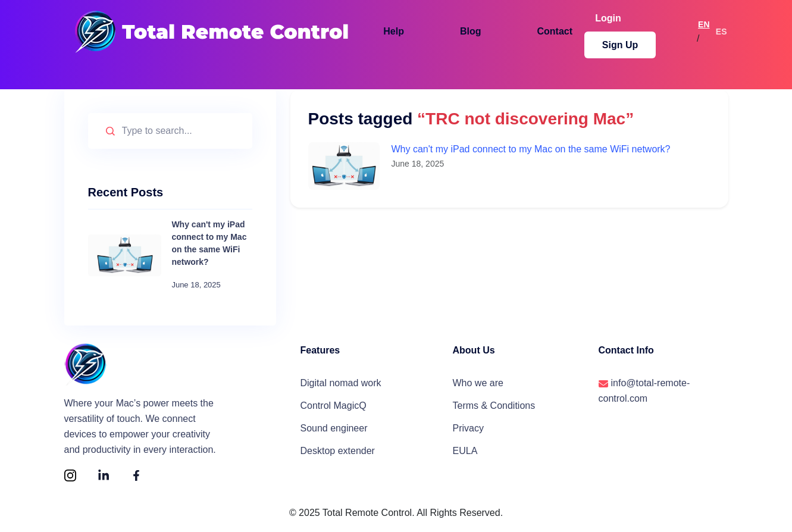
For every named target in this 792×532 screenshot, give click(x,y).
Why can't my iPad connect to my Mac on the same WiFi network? (531, 149)
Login (571, 29)
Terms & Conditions (494, 407)
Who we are (478, 383)
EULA (465, 456)
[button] (389, 29)
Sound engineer (334, 432)
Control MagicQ (334, 407)
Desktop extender (338, 456)
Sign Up (642, 29)
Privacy (468, 432)
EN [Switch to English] (695, 29)
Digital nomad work (341, 383)
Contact (522, 29)
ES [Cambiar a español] (721, 29)
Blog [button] (452, 29)
